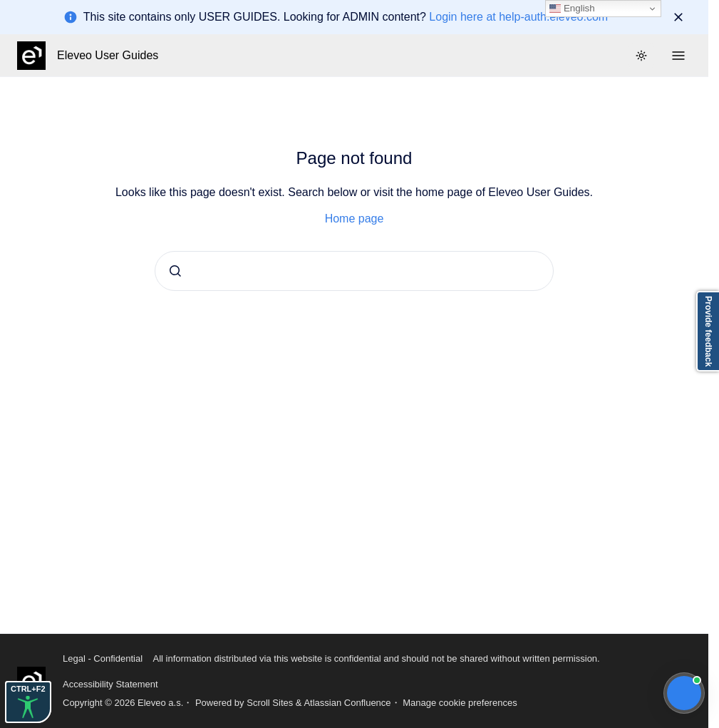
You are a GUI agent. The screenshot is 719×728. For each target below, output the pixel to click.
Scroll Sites (270, 703)
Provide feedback (708, 331)
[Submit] (175, 271)
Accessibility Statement (110, 684)
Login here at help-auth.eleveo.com (518, 17)
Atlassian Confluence (347, 703)
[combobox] (354, 271)
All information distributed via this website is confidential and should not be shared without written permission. (376, 658)
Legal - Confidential (103, 658)
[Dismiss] (678, 17)
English (572, 9)
